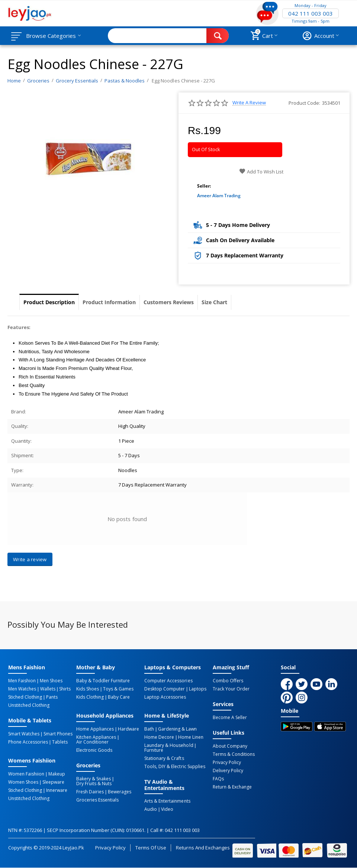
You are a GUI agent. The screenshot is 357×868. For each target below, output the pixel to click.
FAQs (218, 779)
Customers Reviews (169, 302)
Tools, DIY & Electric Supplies (175, 767)
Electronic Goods (94, 750)
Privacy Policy (227, 763)
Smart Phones (58, 734)
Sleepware (53, 782)
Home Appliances (95, 729)
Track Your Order (231, 689)
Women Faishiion (26, 774)
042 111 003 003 (311, 13)
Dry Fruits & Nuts (94, 784)
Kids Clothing (90, 697)
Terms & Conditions (234, 754)
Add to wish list (261, 172)
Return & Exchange (232, 787)
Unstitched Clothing (29, 705)
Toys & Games (118, 689)
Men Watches (22, 689)
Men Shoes (51, 681)
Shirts (65, 689)
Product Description (49, 302)
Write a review (249, 103)
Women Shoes (23, 782)
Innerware (57, 790)
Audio (151, 809)
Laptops (198, 689)
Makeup (57, 774)
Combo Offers (228, 681)
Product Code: (304, 103)
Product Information (109, 302)
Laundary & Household (169, 745)
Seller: (204, 186)
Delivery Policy (228, 771)
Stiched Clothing (25, 697)
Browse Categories (51, 36)
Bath (149, 729)
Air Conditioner (92, 742)
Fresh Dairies (90, 792)
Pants (52, 697)
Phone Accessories (28, 742)
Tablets (60, 742)
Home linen (191, 737)
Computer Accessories (168, 681)
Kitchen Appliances (96, 737)
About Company (230, 746)
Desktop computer (165, 689)
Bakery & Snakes (94, 779)
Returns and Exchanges (203, 848)
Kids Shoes (88, 689)
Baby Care (119, 697)
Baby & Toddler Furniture (103, 681)
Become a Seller (230, 718)
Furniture (154, 750)
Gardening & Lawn (177, 729)
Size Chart (214, 302)
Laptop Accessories (165, 697)
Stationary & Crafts (164, 758)
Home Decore (159, 737)
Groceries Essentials (97, 800)
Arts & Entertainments (167, 801)
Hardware (128, 729)
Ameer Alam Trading (219, 196)
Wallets (48, 689)
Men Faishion (22, 681)
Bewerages (120, 792)
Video (167, 809)
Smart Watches (24, 734)
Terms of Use (151, 848)
